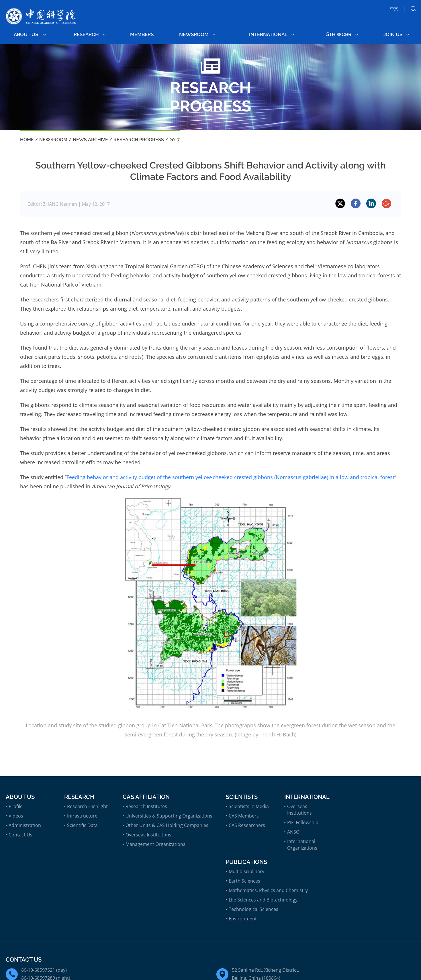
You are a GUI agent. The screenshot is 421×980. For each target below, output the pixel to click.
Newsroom (197, 34)
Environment (243, 919)
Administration (25, 825)
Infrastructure (82, 816)
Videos (16, 816)
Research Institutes (146, 806)
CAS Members (244, 816)
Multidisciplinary (246, 871)
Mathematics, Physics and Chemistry (268, 890)
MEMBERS (142, 34)
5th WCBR (342, 34)
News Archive (90, 140)
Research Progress (139, 140)
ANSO (293, 832)
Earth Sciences (244, 881)
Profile (16, 806)
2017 (175, 140)
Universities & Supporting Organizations (169, 816)
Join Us (396, 34)
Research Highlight (87, 806)
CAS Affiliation (146, 797)
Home (27, 140)
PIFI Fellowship (303, 822)
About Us (30, 34)
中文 (394, 9)
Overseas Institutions (148, 835)
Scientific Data (82, 825)
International (272, 34)
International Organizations (302, 845)
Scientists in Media (249, 806)
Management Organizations (155, 844)
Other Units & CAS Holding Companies (167, 825)
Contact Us (20, 835)
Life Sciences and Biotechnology (263, 900)
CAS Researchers (247, 825)
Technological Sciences (253, 909)
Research (90, 34)
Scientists (242, 797)
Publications (246, 862)
